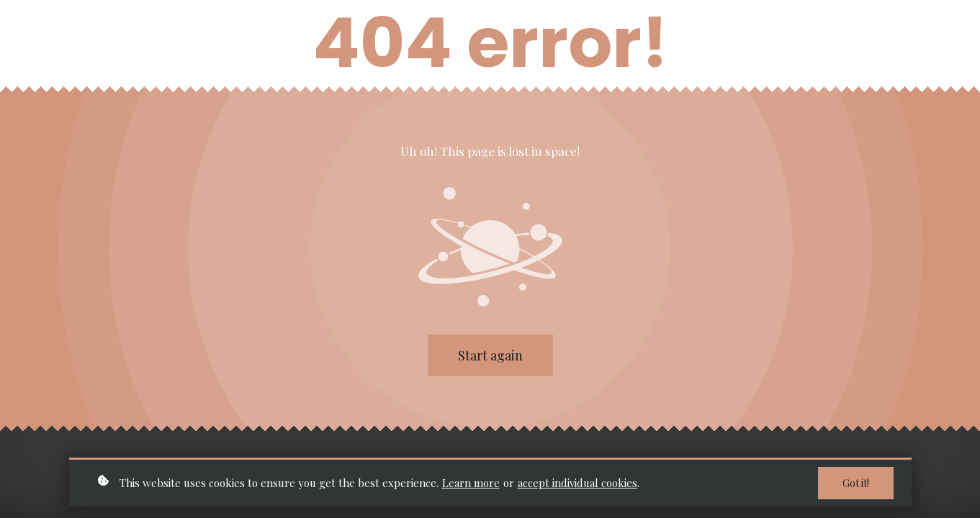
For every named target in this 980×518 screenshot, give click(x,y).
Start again (490, 355)
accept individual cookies (577, 483)
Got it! (856, 485)
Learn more (471, 483)
